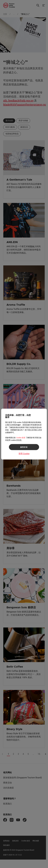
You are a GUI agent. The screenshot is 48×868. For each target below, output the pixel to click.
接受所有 (24, 447)
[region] (24, 434)
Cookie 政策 (21, 437)
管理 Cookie (24, 453)
